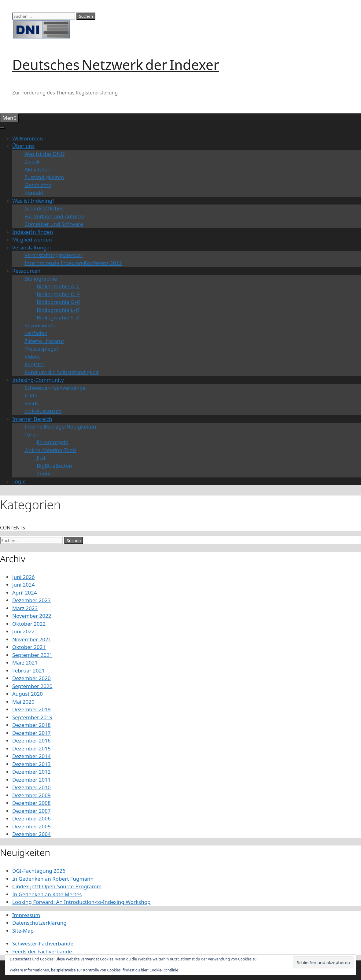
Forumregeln (53, 442)
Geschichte (38, 185)
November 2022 (32, 616)
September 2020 (32, 686)
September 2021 (32, 655)
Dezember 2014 (31, 756)
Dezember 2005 (31, 826)
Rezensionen (40, 325)
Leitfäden (36, 333)
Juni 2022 (23, 631)
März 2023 (25, 608)
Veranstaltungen (32, 247)
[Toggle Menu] (2, 128)
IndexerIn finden (33, 232)
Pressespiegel (41, 349)
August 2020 (28, 694)
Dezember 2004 (31, 834)
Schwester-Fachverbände (55, 388)
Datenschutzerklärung (39, 923)
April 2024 (24, 593)
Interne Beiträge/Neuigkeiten (60, 427)
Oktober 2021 (29, 647)
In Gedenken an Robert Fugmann (53, 879)
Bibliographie (41, 279)
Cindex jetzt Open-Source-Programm (57, 886)
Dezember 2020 (31, 678)
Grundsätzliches (44, 208)
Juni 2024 (23, 585)
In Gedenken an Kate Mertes (47, 894)
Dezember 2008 (31, 803)
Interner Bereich (32, 419)
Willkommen (28, 138)
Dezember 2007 (31, 811)
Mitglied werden (32, 239)
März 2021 (25, 663)
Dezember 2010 (31, 787)
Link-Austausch (43, 411)
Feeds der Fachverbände (42, 951)
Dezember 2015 (31, 748)
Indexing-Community (38, 380)
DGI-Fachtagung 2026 (39, 871)
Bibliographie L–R (58, 310)
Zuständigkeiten (44, 177)
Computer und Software (54, 224)
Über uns (23, 146)
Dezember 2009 (31, 795)
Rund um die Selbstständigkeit (62, 372)
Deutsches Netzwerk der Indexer (116, 65)
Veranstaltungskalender (53, 255)
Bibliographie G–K (58, 302)
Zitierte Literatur (44, 341)
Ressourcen (26, 271)
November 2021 (32, 639)
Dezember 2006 (31, 818)
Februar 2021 (28, 671)
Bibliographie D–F (58, 294)
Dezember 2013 (31, 764)
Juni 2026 (23, 577)
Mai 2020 (23, 702)
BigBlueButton (54, 466)
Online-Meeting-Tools (50, 450)
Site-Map (23, 931)
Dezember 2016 (31, 741)
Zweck (32, 162)
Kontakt (34, 193)
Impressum (26, 915)
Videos (33, 357)
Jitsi (41, 458)
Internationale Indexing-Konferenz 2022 (73, 263)
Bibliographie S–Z (58, 317)
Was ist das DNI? (45, 154)
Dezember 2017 (31, 733)
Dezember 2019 (31, 709)
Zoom (44, 473)
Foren (31, 435)
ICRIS (31, 395)
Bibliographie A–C (58, 286)
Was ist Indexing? (33, 201)
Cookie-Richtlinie (164, 970)
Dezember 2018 (31, 725)
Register (35, 364)
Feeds (32, 403)
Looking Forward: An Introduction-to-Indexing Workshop (81, 902)
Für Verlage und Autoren (54, 216)
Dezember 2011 (31, 780)
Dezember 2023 (31, 600)
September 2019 (32, 717)
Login (19, 481)
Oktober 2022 (29, 624)
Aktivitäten (37, 169)
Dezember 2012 (31, 772)
